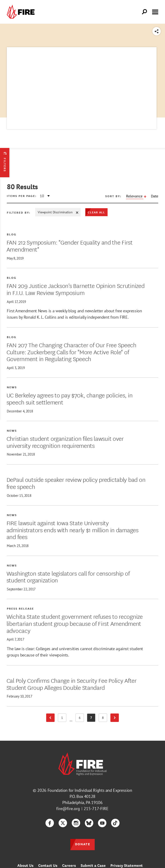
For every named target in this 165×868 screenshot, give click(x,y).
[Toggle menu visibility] (155, 11)
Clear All (96, 212)
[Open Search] (145, 12)
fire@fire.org (68, 809)
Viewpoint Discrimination (58, 212)
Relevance (135, 196)
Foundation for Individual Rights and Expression (90, 790)
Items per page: (22, 196)
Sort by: (113, 196)
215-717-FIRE (96, 809)
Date (155, 196)
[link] (22, 12)
